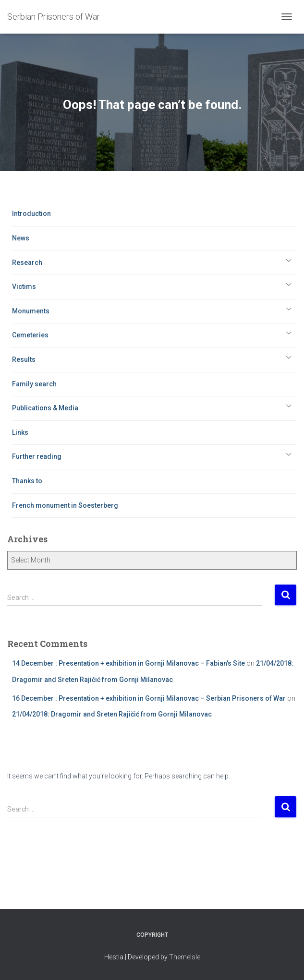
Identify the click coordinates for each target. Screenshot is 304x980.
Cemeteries (30, 335)
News (21, 238)
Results (24, 359)
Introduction (31, 214)
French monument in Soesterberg (65, 505)
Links (20, 432)
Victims (24, 287)
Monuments (31, 311)
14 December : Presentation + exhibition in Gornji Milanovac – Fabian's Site (128, 663)
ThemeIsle (185, 957)
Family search (34, 384)
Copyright (152, 935)
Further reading (37, 456)
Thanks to (27, 481)
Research (27, 263)
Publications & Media (45, 408)
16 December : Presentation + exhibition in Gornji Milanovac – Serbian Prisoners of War (149, 698)
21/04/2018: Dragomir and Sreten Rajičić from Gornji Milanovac (112, 714)
